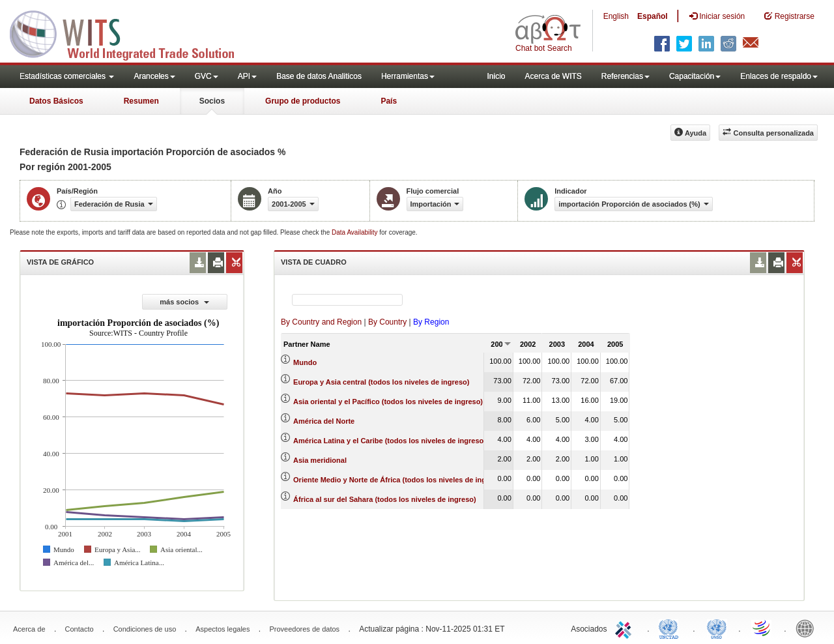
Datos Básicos (56, 101)
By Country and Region (321, 322)
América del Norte (324, 421)
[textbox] (347, 300)
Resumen (141, 101)
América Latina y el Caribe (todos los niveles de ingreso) (390, 441)
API (247, 76)
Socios (212, 101)
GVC (207, 76)
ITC (625, 628)
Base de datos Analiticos (319, 76)
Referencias (625, 76)
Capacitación (695, 76)
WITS (130, 33)
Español (653, 16)
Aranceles (154, 76)
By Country (387, 322)
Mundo (305, 362)
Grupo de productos (303, 101)
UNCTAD (671, 628)
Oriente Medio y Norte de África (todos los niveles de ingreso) (398, 480)
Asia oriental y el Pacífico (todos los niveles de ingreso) (388, 402)
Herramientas (408, 76)
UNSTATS (717, 628)
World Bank (808, 628)
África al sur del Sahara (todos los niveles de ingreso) (385, 499)
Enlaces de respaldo (779, 76)
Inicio (496, 76)
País (389, 101)
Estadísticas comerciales (67, 76)
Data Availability (355, 232)
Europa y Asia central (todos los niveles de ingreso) (381, 382)
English (616, 16)
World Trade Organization (762, 628)
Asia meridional (320, 460)
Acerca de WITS (553, 76)
